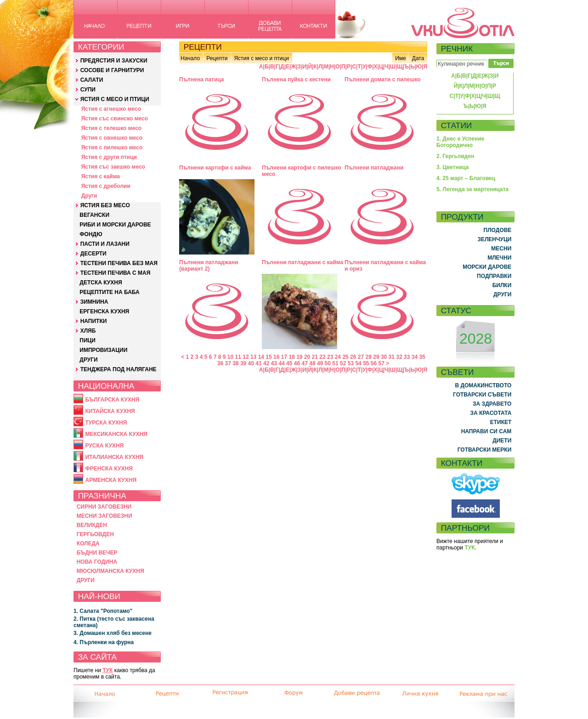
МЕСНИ (501, 249)
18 (291, 357)
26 (353, 357)
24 (338, 357)
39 (243, 363)
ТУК (107, 670)
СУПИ (88, 90)
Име (401, 58)
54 (358, 363)
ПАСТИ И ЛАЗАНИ (105, 244)
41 (258, 363)
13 (253, 357)
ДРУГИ (88, 360)
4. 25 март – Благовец (466, 178)
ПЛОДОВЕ (498, 230)
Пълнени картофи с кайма (215, 168)
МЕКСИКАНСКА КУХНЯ (116, 434)
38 (235, 363)
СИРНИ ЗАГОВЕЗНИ (104, 507)
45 (289, 363)
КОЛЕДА (88, 543)
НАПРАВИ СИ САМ (486, 431)
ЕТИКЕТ (501, 422)
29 (376, 357)
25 (345, 357)
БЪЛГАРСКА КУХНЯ (112, 400)
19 (299, 357)
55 (366, 363)
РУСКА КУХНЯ (104, 446)
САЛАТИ (92, 80)
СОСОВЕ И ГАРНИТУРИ (112, 70)
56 (374, 363)
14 (261, 357)
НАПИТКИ (94, 321)
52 (343, 363)
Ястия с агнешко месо (111, 109)
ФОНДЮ (91, 234)
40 (251, 363)
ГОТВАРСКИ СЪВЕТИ (482, 395)
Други (89, 196)
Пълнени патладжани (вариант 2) (209, 266)
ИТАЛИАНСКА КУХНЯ (114, 457)
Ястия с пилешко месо (112, 147)
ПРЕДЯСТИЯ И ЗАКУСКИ (114, 61)
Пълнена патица (202, 79)
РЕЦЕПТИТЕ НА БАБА (109, 292)
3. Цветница (453, 167)
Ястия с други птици (109, 157)
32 (399, 357)
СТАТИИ (457, 125)
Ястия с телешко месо (112, 128)
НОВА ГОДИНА (97, 562)
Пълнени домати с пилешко (383, 79)
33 (407, 357)
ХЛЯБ (88, 331)
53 (351, 363)
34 (415, 357)
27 (361, 357)
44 (281, 363)
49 (320, 363)
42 (266, 363)
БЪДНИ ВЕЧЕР (97, 553)
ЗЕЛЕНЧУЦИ (494, 239)
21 (315, 357)
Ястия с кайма (101, 176)
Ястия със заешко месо (113, 167)
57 (382, 363)
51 (335, 363)
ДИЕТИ (502, 441)
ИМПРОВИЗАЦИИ (103, 350)
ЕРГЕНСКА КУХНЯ (104, 311)
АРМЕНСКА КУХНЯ (111, 480)
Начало (190, 58)
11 (238, 357)
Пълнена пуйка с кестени (296, 79)
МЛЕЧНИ (499, 258)
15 (269, 357)
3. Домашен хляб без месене (113, 633)
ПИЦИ (88, 340)
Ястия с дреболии (106, 186)
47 (305, 363)
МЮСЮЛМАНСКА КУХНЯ (110, 571)
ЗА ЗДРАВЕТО (492, 404)
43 (274, 363)
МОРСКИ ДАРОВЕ (487, 267)
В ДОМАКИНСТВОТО (483, 385)
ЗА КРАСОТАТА (491, 413)
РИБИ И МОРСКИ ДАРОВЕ (115, 225)
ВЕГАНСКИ (94, 215)
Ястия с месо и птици (261, 58)
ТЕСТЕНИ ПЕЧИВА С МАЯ (116, 273)
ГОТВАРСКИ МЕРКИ (485, 450)
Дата (418, 58)
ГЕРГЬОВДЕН (95, 534)
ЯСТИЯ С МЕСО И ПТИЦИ (115, 99)
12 (246, 357)
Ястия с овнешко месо (112, 138)
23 (330, 357)
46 (297, 363)
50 (328, 363)
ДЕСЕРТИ (93, 254)
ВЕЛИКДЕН (92, 525)
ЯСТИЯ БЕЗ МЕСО (105, 205)
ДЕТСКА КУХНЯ (101, 283)
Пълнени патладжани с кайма (302, 262)
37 (228, 363)
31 (392, 357)
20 (307, 357)
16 (276, 357)
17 (284, 357)
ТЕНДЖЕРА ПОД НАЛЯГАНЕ (119, 369)
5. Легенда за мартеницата (472, 189)
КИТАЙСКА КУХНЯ (110, 411)
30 (384, 357)
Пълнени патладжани (374, 168)
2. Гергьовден (455, 156)
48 (312, 363)
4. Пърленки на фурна (104, 642)
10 (230, 357)
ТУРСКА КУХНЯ (106, 423)
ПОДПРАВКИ (494, 276)
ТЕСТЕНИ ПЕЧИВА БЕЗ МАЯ (119, 263)
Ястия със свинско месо (115, 119)
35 (422, 357)
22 (322, 357)
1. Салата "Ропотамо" (103, 611)
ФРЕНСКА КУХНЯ (109, 469)
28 (369, 357)
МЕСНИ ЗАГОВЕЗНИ (105, 516)
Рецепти (217, 58)
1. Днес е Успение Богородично (460, 142)
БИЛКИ (502, 285)
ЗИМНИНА (94, 302)
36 (220, 363)
